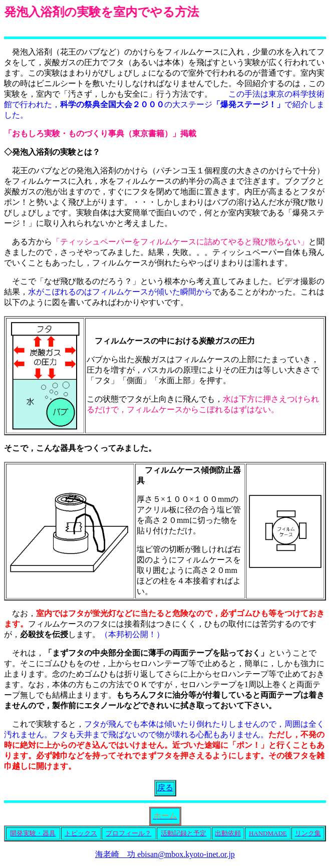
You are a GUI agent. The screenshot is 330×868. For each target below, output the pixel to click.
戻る (165, 788)
